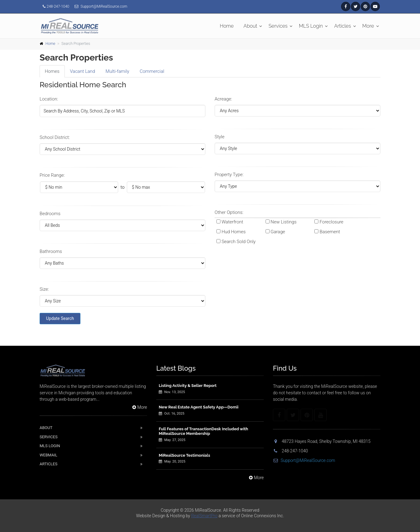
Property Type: (229, 175)
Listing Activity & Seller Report (188, 386)
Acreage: (223, 99)
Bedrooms (50, 214)
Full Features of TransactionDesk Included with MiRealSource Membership (203, 431)
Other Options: (229, 212)
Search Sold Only (239, 242)
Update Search (60, 318)
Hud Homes (234, 232)
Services (278, 26)
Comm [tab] (152, 71)
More (368, 26)
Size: (44, 289)
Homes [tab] (52, 71)
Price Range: (52, 175)
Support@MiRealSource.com (304, 460)
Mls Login (50, 446)
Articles (343, 26)
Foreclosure (331, 222)
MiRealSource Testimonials (184, 455)
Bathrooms (51, 251)
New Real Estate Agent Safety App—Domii (199, 407)
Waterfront (232, 222)
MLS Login (311, 26)
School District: (55, 137)
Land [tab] (83, 71)
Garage (278, 232)
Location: (49, 99)
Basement (330, 232)
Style (220, 137)
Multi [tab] (117, 71)
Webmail (49, 455)
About (250, 26)
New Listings (284, 222)
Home (227, 26)
